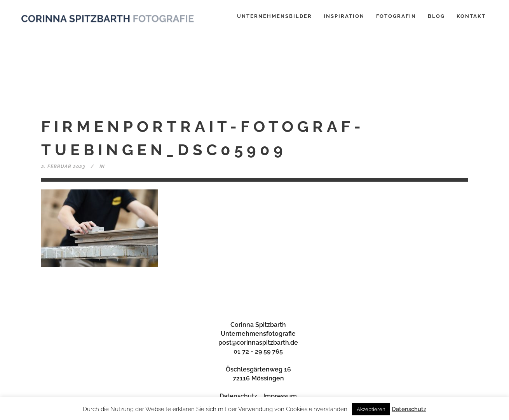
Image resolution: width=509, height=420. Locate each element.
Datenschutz (238, 396)
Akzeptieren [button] (371, 409)
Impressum (280, 396)
